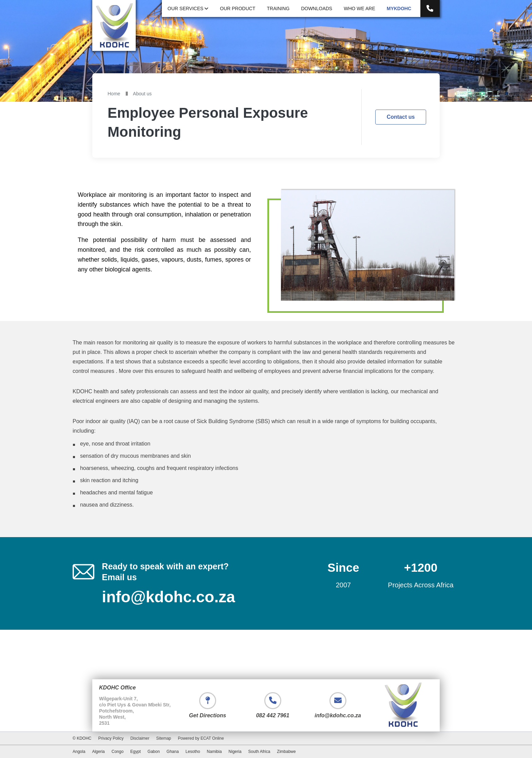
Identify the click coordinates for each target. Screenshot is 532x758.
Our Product (237, 8)
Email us (119, 577)
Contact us (401, 117)
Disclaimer (140, 738)
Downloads (317, 8)
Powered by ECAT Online (201, 738)
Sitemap (164, 738)
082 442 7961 (273, 715)
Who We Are (359, 8)
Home (114, 94)
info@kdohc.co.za (168, 597)
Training (278, 8)
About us (142, 94)
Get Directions (207, 715)
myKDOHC (399, 8)
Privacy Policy (111, 738)
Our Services (188, 8)
